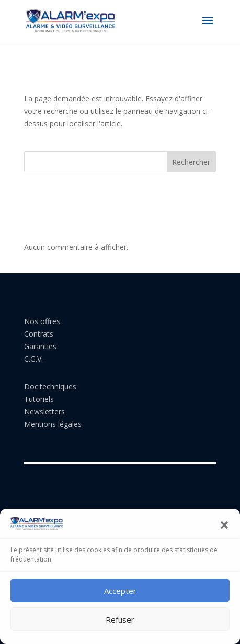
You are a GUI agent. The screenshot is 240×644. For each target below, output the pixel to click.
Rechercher (191, 162)
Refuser (120, 619)
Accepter (120, 591)
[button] (224, 525)
